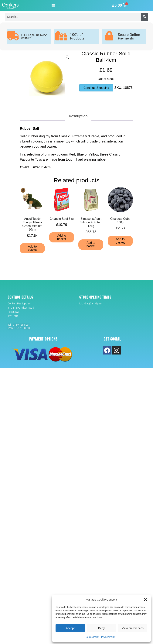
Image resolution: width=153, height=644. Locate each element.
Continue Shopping (96, 88)
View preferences (133, 628)
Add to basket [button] (32, 248)
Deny (101, 628)
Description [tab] (78, 116)
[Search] (144, 17)
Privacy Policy (108, 637)
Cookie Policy (92, 637)
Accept (70, 628)
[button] (145, 600)
